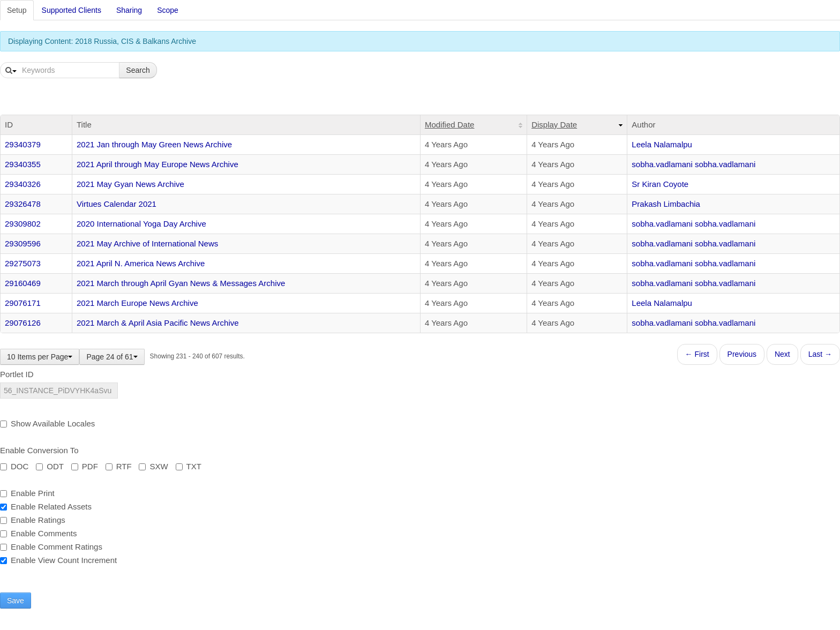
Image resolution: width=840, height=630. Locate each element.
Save (16, 601)
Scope (168, 10)
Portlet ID (17, 374)
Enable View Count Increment (58, 560)
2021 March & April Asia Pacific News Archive (158, 323)
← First (697, 354)
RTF (119, 466)
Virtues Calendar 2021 (117, 204)
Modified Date (450, 125)
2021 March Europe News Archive (137, 303)
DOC (14, 466)
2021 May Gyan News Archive (130, 184)
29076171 (23, 303)
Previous (742, 354)
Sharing (129, 10)
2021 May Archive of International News (147, 243)
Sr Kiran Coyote (660, 184)
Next (782, 354)
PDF (85, 466)
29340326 (23, 184)
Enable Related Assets (46, 507)
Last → (820, 354)
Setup (17, 10)
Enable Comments (38, 533)
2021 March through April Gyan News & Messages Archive (181, 283)
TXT (189, 466)
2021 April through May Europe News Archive (157, 164)
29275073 (23, 263)
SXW (153, 466)
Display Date (554, 125)
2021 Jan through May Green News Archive (154, 144)
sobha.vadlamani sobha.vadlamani (693, 164)
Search (138, 70)
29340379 (23, 144)
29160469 (23, 283)
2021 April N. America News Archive (141, 263)
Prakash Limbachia (666, 204)
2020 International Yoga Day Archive (141, 224)
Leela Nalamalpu (662, 144)
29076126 (23, 323)
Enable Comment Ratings (51, 547)
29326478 (23, 204)
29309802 (23, 224)
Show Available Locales (47, 423)
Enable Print (27, 493)
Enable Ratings (33, 520)
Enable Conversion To (39, 450)
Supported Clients (72, 10)
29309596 (23, 243)
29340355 (23, 164)
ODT (50, 466)
